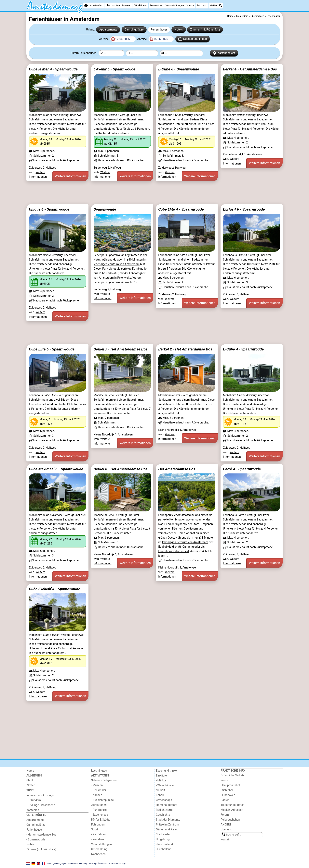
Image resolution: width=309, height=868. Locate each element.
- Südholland (164, 849)
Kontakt (226, 840)
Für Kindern (34, 800)
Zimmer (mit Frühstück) (205, 30)
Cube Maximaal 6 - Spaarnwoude (56, 469)
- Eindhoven (228, 795)
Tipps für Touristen (233, 805)
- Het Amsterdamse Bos (41, 835)
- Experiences (100, 815)
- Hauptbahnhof (230, 785)
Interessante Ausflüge (40, 795)
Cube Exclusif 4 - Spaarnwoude (55, 589)
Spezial (190, 5)
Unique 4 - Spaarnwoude (49, 209)
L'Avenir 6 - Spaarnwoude (114, 69)
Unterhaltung (99, 849)
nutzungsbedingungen (57, 864)
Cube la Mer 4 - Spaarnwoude (53, 69)
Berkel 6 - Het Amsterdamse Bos (121, 469)
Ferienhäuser (159, 30)
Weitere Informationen (70, 176)
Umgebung (163, 839)
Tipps (30, 790)
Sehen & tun (156, 5)
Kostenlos (33, 810)
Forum (225, 815)
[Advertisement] (145, 193)
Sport (95, 830)
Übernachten (113, 5)
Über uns (226, 830)
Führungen (98, 825)
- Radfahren (98, 834)
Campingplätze (134, 30)
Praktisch (202, 5)
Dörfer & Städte (101, 820)
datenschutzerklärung (78, 864)
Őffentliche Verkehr (233, 775)
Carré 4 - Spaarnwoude (242, 469)
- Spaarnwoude (36, 840)
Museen (127, 5)
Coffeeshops (164, 800)
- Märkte (161, 781)
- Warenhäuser (165, 785)
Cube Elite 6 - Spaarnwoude (52, 349)
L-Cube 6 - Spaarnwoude (179, 69)
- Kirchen (97, 795)
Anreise (104, 39)
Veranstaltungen (175, 5)
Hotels (179, 30)
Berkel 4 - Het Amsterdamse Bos (250, 69)
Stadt (30, 780)
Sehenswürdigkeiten (104, 780)
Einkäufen (162, 776)
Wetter (213, 5)
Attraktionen (141, 5)
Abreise (142, 39)
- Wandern (98, 839)
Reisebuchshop (230, 820)
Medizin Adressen (232, 810)
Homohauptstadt (167, 805)
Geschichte (163, 815)
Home (30, 771)
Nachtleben (98, 854)
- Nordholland (164, 844)
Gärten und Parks (167, 830)
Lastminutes (99, 771)
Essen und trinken (167, 771)
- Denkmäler (99, 790)
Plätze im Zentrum (167, 825)
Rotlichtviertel (165, 810)
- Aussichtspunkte (102, 800)
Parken (225, 800)
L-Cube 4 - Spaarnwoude (243, 349)
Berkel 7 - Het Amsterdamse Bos (121, 349)
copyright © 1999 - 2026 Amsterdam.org (107, 864)
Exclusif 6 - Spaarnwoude (244, 209)
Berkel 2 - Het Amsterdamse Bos (185, 349)
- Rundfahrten (100, 810)
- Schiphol (227, 790)
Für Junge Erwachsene (41, 805)
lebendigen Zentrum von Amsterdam (117, 264)
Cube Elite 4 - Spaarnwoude (181, 209)
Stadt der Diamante (168, 820)
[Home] (86, 6)
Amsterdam (97, 5)
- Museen (97, 785)
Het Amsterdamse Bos (177, 469)
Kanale (160, 795)
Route (224, 780)
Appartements (108, 30)
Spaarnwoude (105, 209)
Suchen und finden (193, 39)
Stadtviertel (163, 834)
